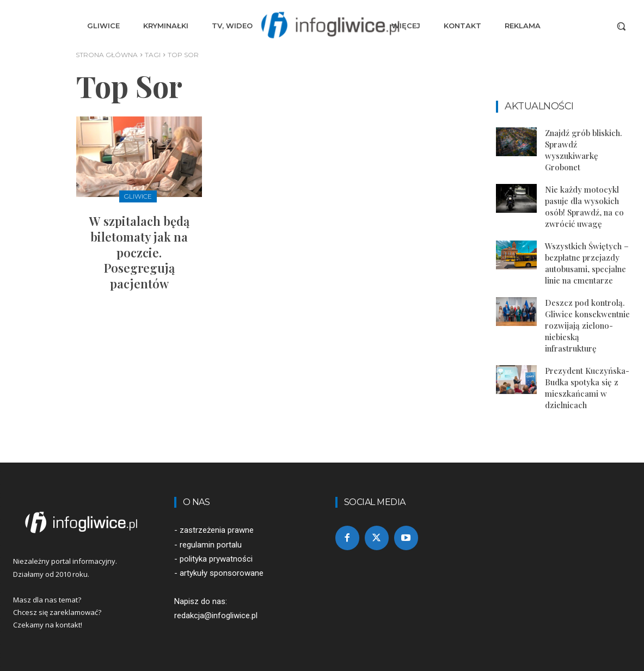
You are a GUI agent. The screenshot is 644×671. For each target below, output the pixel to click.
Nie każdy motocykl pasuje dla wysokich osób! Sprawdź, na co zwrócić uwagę (584, 207)
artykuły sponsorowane (222, 573)
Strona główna (107, 55)
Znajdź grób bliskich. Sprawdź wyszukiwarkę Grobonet (584, 150)
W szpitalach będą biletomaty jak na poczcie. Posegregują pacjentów (139, 252)
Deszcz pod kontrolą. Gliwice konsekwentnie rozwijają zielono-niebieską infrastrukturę (587, 325)
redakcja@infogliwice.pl (216, 615)
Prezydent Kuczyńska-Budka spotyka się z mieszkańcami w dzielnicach (587, 388)
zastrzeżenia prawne (217, 530)
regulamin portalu (211, 545)
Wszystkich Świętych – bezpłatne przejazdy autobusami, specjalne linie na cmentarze (587, 263)
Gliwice (138, 196)
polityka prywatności (216, 559)
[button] (621, 26)
